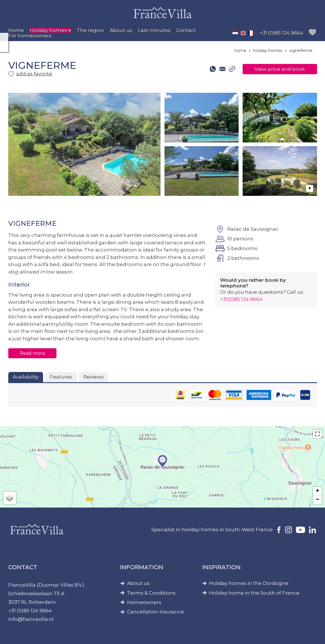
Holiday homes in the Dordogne (249, 583)
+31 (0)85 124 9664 (30, 611)
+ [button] (317, 491)
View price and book (280, 69)
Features (61, 377)
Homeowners (144, 602)
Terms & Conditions (151, 593)
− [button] (317, 500)
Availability (26, 377)
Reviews (94, 377)
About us (138, 583)
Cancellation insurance (156, 612)
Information (142, 567)
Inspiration (221, 567)
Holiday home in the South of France (254, 593)
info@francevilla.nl (31, 619)
